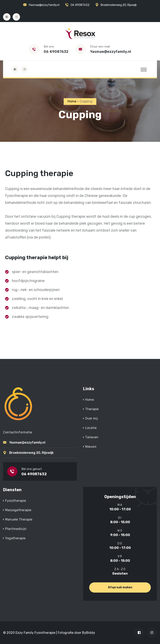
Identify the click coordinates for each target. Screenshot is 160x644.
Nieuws (91, 447)
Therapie (92, 409)
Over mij (91, 419)
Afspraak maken (120, 587)
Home (89, 400)
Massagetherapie (18, 510)
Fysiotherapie (16, 501)
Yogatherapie (15, 538)
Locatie (91, 428)
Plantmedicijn (16, 529)
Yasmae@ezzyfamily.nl (44, 5)
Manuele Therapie (19, 519)
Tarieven (92, 437)
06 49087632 (80, 5)
